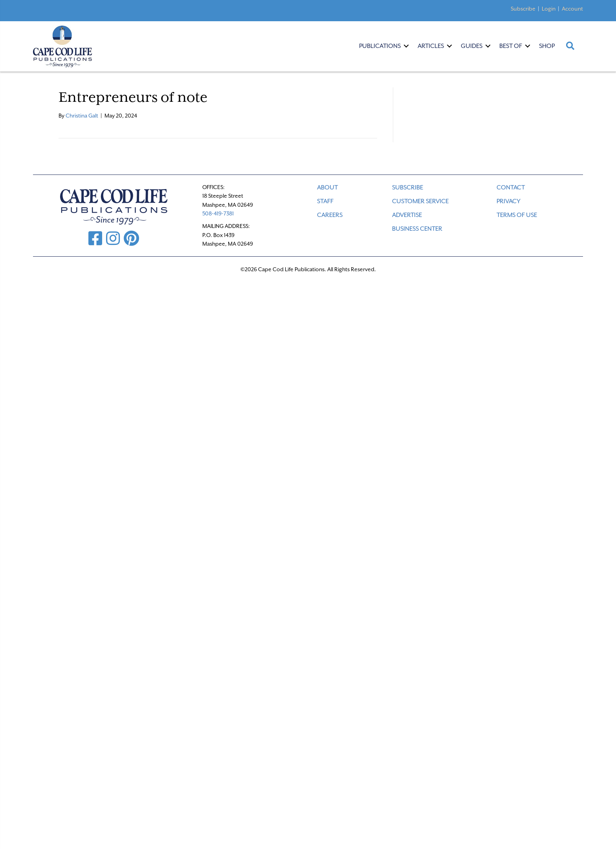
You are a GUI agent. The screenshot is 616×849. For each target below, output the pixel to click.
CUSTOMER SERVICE (420, 201)
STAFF (325, 201)
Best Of (511, 46)
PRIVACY (509, 201)
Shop (547, 46)
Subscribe (523, 9)
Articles (431, 46)
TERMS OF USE (517, 215)
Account (572, 9)
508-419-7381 (218, 213)
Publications (380, 46)
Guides (472, 46)
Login (549, 9)
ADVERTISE (407, 215)
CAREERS (330, 215)
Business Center (417, 229)
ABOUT (327, 187)
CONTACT (511, 187)
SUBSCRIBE (408, 187)
